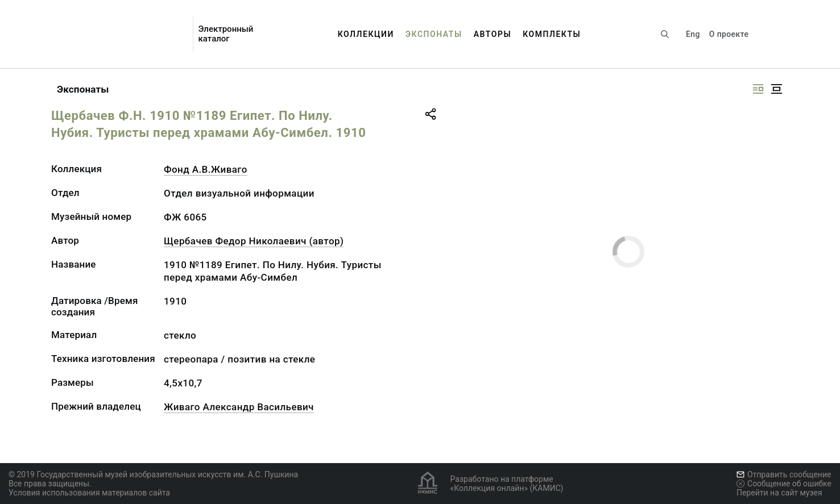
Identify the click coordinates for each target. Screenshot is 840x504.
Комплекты (552, 34)
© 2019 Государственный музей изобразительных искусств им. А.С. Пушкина (153, 474)
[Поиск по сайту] (665, 34)
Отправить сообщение (784, 474)
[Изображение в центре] (776, 89)
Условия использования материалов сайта (89, 493)
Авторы (493, 34)
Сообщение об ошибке (784, 484)
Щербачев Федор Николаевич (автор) (254, 241)
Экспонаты (434, 34)
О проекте (729, 34)
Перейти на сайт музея (779, 493)
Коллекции (366, 34)
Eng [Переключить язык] (693, 34)
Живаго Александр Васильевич (239, 407)
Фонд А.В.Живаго (206, 169)
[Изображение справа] (758, 89)
